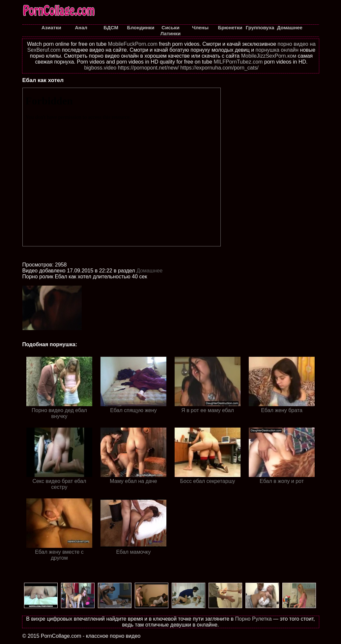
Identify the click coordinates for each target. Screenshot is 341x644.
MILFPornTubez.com (238, 62)
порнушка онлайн (277, 50)
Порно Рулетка (253, 619)
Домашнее (149, 271)
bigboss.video (100, 68)
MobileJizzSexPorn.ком (269, 56)
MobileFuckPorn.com (133, 44)
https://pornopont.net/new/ (148, 68)
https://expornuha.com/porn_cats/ (219, 68)
